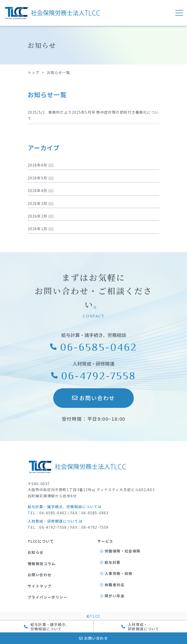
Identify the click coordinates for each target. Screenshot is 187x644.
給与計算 (110, 562)
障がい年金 (112, 596)
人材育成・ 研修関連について (140, 627)
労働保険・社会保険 (120, 551)
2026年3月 (37, 203)
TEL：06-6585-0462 (47, 513)
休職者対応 (112, 585)
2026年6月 (37, 165)
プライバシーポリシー (48, 597)
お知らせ (36, 552)
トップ (33, 72)
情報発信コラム (42, 564)
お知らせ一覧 (59, 72)
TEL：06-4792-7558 (47, 527)
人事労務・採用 (116, 573)
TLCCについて (41, 541)
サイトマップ (40, 586)
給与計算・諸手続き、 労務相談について (47, 627)
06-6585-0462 (94, 347)
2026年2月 (37, 216)
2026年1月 (37, 229)
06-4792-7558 (94, 375)
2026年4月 (37, 191)
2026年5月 (37, 178)
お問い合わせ (94, 398)
